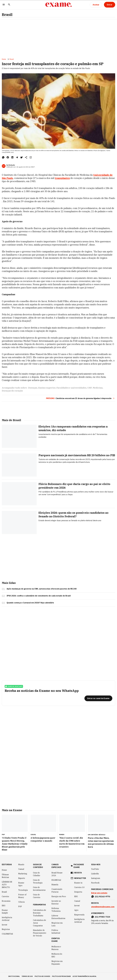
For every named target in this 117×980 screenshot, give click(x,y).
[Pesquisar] (9, 5)
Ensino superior (47, 388)
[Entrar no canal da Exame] (98, 698)
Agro (76, 910)
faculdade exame (79, 866)
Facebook (95, 883)
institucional (14, 976)
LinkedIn (95, 874)
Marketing (23, 874)
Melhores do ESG (57, 955)
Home (4, 59)
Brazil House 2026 (57, 874)
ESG (4, 906)
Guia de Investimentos (39, 889)
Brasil (7, 15)
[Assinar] (96, 5)
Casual (21, 869)
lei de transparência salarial (84, 976)
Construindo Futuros (57, 890)
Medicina (98, 388)
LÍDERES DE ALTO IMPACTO (7, 885)
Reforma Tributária (56, 910)
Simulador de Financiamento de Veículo (40, 933)
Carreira (5, 896)
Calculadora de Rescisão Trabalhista (40, 913)
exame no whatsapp (14, 686)
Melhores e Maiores (56, 948)
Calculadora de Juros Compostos (40, 923)
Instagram (96, 878)
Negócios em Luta (57, 924)
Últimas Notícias (5, 876)
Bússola (102, 835)
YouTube (95, 869)
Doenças (33, 388)
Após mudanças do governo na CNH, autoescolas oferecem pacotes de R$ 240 (42, 589)
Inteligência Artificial (7, 919)
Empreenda (79, 915)
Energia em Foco (59, 896)
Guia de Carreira (37, 896)
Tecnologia (23, 890)
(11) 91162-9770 (102, 897)
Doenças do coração (12, 391)
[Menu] (4, 5)
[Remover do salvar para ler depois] (31, 157)
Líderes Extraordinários (58, 917)
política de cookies (42, 976)
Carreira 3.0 (79, 887)
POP (20, 906)
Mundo (21, 864)
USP (90, 388)
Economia (6, 901)
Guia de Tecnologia (38, 881)
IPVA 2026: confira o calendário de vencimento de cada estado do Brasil (39, 596)
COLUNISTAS (7, 934)
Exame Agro (21, 884)
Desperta (78, 892)
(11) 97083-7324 (102, 917)
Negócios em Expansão (57, 963)
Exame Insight (5, 911)
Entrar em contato (99, 893)
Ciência (21, 902)
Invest (5, 925)
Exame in (78, 883)
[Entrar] (110, 5)
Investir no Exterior (56, 902)
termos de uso (27, 976)
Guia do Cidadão (37, 874)
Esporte (22, 878)
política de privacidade (61, 976)
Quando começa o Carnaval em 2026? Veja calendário (30, 603)
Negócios (6, 929)
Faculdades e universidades (71, 388)
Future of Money (22, 896)
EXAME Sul (56, 880)
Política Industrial (56, 932)
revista (78, 873)
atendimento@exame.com (103, 907)
